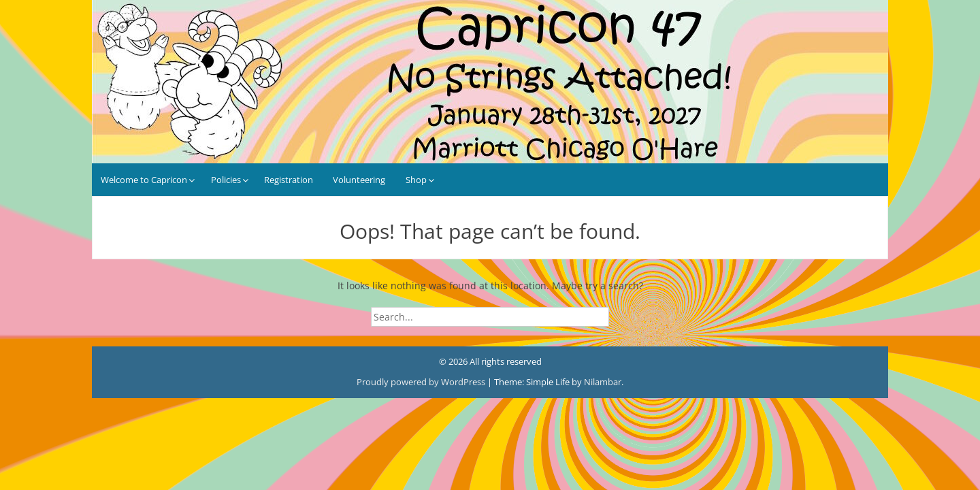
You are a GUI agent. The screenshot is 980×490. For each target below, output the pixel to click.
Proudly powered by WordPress (422, 382)
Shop (416, 180)
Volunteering (359, 180)
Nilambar (603, 382)
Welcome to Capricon (144, 180)
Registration (289, 180)
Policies (226, 180)
